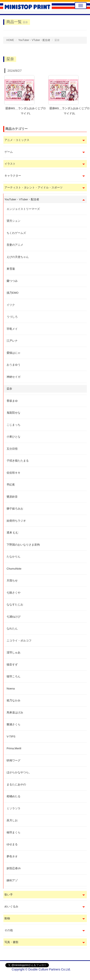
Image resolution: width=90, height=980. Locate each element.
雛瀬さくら (14, 724)
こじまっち (14, 425)
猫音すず (12, 665)
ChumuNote (14, 569)
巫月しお (12, 820)
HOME (10, 40)
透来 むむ (13, 533)
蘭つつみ (12, 281)
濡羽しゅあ (14, 652)
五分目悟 (12, 449)
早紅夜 (11, 485)
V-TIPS (11, 736)
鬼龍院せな (14, 413)
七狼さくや (14, 593)
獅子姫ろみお (15, 509)
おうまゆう (14, 365)
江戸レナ (12, 341)
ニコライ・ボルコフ (19, 641)
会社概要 (79, 976)
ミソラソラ (14, 808)
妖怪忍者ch (14, 868)
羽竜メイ (12, 329)
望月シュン (14, 221)
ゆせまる (12, 844)
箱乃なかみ (14, 700)
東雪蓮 (11, 269)
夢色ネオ (12, 856)
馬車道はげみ (15, 713)
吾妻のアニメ (15, 245)
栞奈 (9, 389)
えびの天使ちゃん (18, 257)
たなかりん (14, 557)
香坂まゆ (12, 401)
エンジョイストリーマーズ (23, 209)
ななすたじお (15, 604)
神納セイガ (14, 377)
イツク (11, 305)
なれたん (12, 628)
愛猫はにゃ (14, 353)
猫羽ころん (14, 676)
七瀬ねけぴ (14, 617)
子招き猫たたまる (18, 461)
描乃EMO (13, 293)
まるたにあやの (16, 784)
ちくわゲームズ (16, 233)
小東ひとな (14, 437)
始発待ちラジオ (16, 521)
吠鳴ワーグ (14, 760)
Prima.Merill (14, 748)
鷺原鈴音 (12, 497)
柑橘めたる (14, 796)
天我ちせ (12, 581)
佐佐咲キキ (14, 473)
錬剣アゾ (12, 880)
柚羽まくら (14, 832)
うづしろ (12, 317)
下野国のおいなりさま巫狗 (23, 545)
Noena (11, 689)
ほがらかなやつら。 (19, 772)
